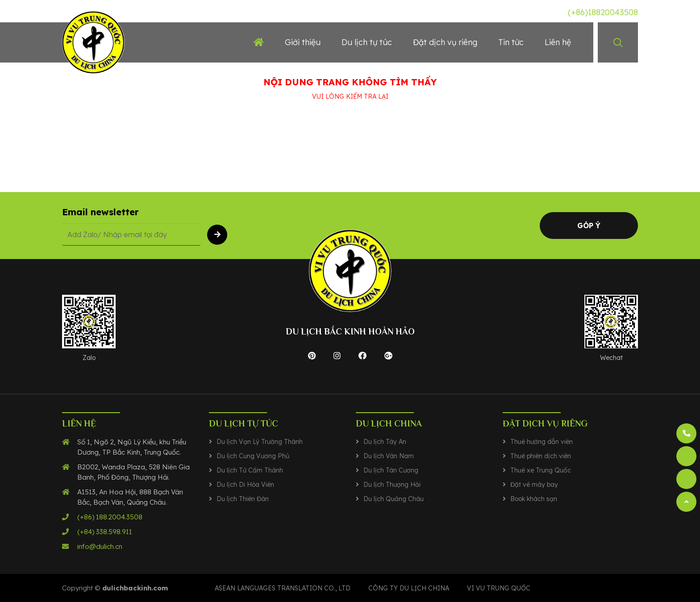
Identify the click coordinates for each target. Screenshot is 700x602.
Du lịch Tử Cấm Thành (250, 470)
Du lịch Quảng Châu (394, 499)
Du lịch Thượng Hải (392, 485)
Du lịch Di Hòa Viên (245, 485)
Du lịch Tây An (385, 442)
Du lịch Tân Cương (391, 470)
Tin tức (511, 42)
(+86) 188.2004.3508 (110, 517)
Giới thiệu (303, 42)
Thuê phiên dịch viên (541, 456)
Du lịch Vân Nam (389, 456)
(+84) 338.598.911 (105, 532)
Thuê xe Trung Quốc (541, 470)
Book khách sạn (534, 499)
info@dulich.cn (100, 546)
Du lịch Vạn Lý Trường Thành (260, 442)
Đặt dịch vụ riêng (445, 42)
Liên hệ (558, 42)
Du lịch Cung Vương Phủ (253, 456)
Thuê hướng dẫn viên (542, 442)
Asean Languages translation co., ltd (283, 588)
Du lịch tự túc (367, 42)
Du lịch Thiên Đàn (243, 499)
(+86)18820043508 (603, 12)
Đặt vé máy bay (534, 485)
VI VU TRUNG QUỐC (499, 588)
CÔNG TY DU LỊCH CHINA (409, 588)
